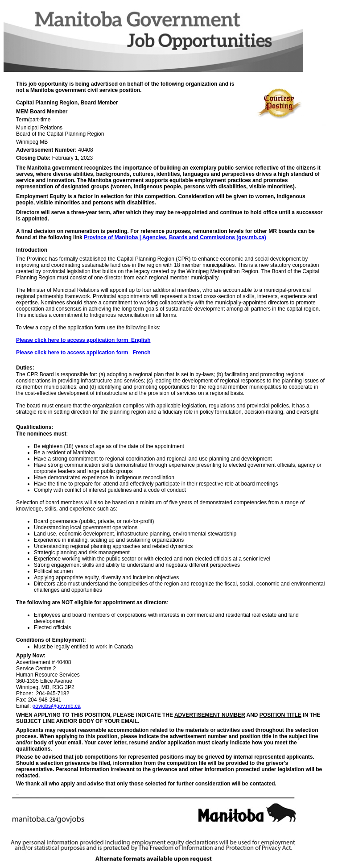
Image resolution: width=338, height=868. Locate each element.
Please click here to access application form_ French (83, 353)
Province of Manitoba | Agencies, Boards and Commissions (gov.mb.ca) (175, 237)
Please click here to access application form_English (83, 340)
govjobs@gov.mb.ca (57, 706)
